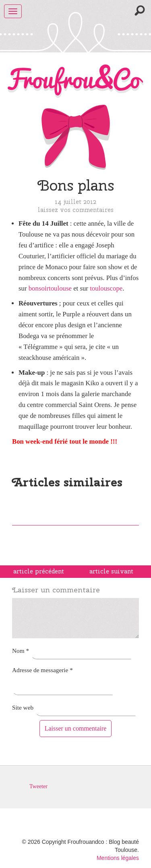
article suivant (111, 571)
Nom (21, 651)
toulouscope (106, 288)
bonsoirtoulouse (50, 288)
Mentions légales (118, 858)
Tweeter (38, 786)
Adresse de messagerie (42, 670)
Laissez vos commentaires (76, 210)
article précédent (39, 571)
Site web (23, 707)
